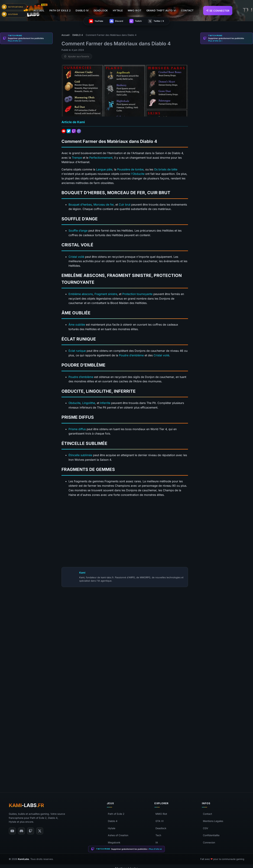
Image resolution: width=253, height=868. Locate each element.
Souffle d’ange (78, 231)
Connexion (209, 842)
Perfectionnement (101, 158)
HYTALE (118, 10)
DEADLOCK (101, 10)
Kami (82, 573)
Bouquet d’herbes (80, 205)
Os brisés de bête (166, 169)
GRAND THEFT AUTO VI (161, 10)
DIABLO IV (82, 10)
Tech (158, 835)
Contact (207, 814)
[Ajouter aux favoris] (77, 56)
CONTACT (187, 10)
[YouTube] (12, 831)
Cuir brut (125, 205)
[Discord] (21, 831)
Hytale (112, 828)
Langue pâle (104, 169)
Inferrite (105, 403)
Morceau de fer (104, 205)
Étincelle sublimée (80, 455)
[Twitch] (31, 831)
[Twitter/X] (40, 831)
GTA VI (160, 821)
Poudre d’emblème (131, 355)
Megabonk (114, 842)
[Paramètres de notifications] (14, 7)
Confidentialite (211, 835)
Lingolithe (89, 403)
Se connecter (218, 10)
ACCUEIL (39, 10)
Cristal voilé (76, 257)
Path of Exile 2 (116, 814)
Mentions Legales (213, 821)
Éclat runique (77, 351)
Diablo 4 (113, 821)
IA (157, 842)
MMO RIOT (135, 10)
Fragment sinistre (106, 294)
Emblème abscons (81, 294)
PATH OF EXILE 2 (60, 10)
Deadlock (161, 828)
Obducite (74, 403)
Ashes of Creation (118, 835)
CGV (206, 828)
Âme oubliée (77, 325)
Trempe (77, 158)
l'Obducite (138, 174)
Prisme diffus (77, 429)
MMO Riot (161, 814)
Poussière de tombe (130, 169)
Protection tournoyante (137, 294)
